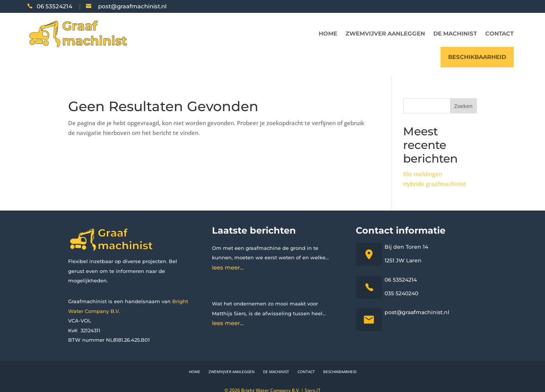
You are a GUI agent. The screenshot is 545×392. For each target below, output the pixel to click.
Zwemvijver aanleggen (385, 33)
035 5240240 (401, 293)
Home (328, 33)
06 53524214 (54, 6)
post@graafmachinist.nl (132, 6)
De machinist (455, 33)
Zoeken (463, 106)
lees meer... (228, 267)
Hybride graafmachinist (434, 184)
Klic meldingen (423, 174)
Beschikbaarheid (477, 57)
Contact (499, 33)
